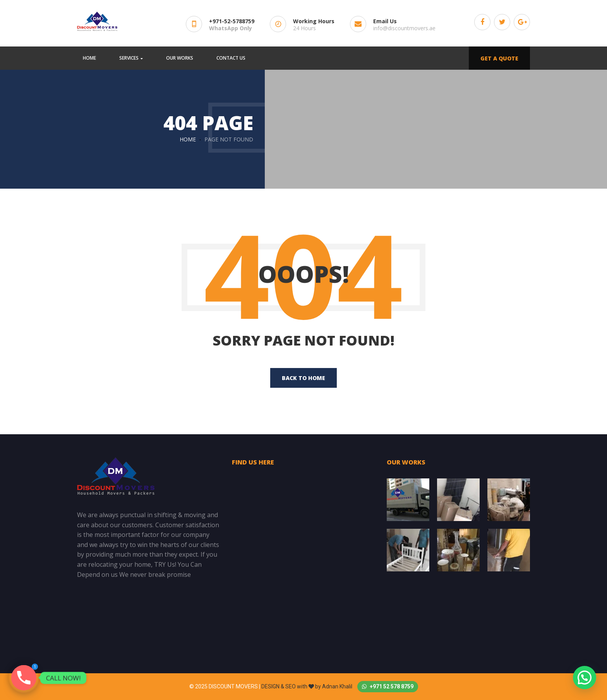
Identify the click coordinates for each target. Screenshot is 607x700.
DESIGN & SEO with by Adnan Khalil (307, 686)
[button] (585, 678)
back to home (303, 378)
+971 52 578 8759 (388, 686)
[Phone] (24, 678)
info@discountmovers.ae (404, 28)
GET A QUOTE (499, 58)
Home (188, 139)
